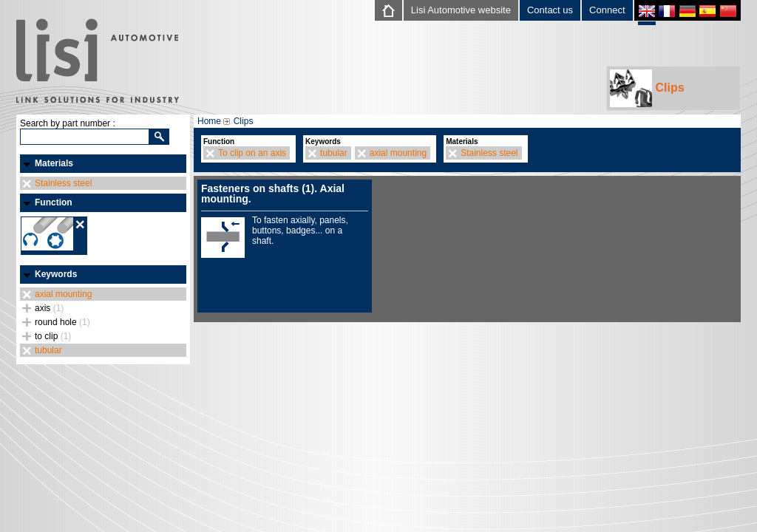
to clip (53, 336)
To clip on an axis (252, 153)
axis (49, 308)
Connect (607, 10)
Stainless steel (63, 183)
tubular (48, 350)
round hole (62, 322)
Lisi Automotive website (461, 10)
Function (54, 202)
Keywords (56, 274)
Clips (647, 88)
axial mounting (63, 294)
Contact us (550, 10)
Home (209, 121)
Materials (54, 163)
